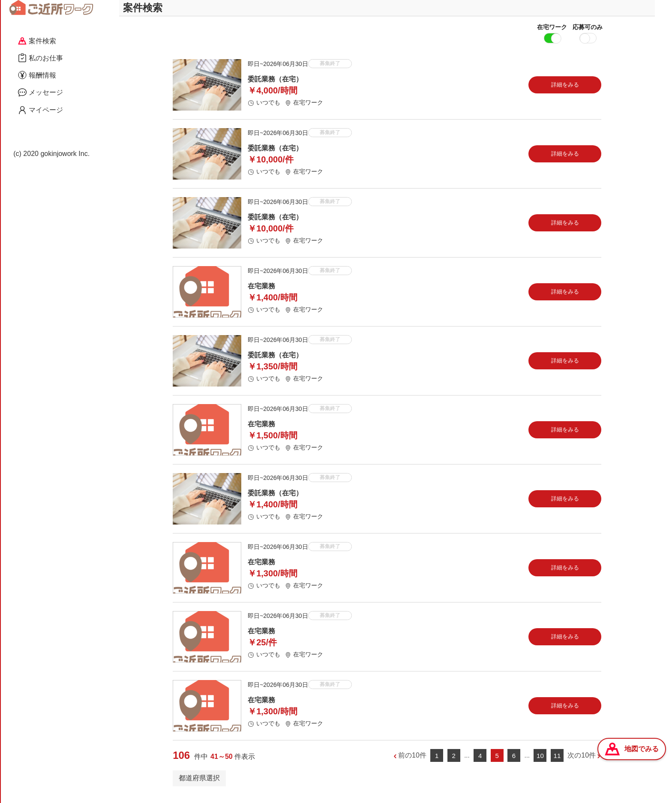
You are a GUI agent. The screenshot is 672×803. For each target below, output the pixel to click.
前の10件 (412, 763)
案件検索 (37, 41)
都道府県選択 (199, 785)
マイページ (40, 110)
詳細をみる (565, 92)
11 (557, 763)
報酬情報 (37, 75)
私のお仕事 (40, 58)
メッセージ (40, 92)
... (467, 763)
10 (540, 763)
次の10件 (582, 763)
